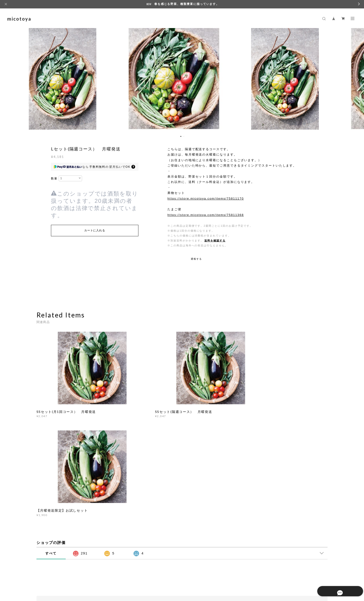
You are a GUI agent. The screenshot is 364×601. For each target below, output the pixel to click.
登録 (283, 507)
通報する (196, 259)
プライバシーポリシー (69, 572)
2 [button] (184, 136)
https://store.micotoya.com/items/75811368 (206, 215)
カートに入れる (95, 230)
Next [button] (357, 80)
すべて (51, 440)
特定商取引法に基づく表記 (104, 572)
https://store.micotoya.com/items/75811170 (206, 199)
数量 (54, 178)
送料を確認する (215, 240)
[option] (182, 80)
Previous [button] (7, 80)
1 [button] (181, 136)
